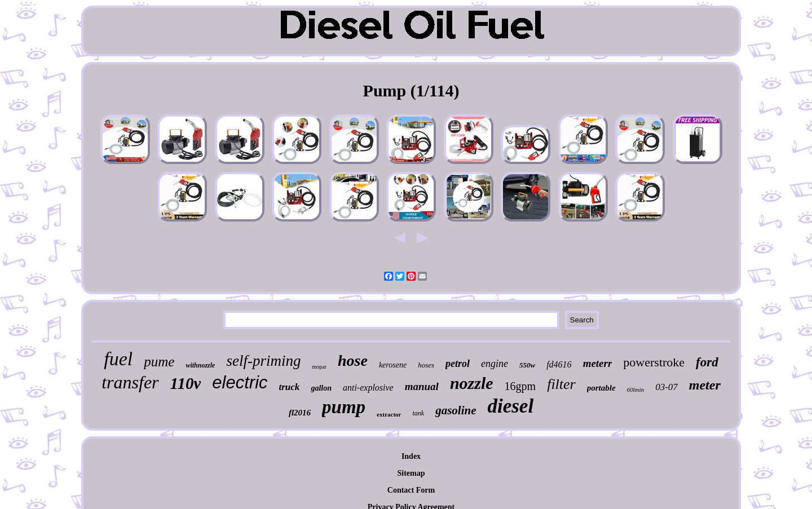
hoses (426, 365)
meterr (598, 363)
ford (707, 362)
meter (705, 385)
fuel (118, 359)
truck (290, 387)
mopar (319, 367)
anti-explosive (368, 388)
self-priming (263, 361)
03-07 (667, 387)
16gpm (520, 386)
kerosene (393, 365)
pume (159, 362)
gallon (321, 388)
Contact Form (411, 490)
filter (561, 384)
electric (240, 382)
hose (353, 360)
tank (418, 413)
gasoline (456, 410)
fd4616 (559, 364)
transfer (130, 382)
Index (411, 456)
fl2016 (300, 413)
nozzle (472, 383)
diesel (510, 406)
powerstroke (654, 362)
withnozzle (200, 365)
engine (495, 364)
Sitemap (411, 473)
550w (527, 365)
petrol (458, 364)
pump (344, 407)
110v (186, 383)
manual (422, 386)
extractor (389, 414)
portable (601, 388)
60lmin (636, 390)
